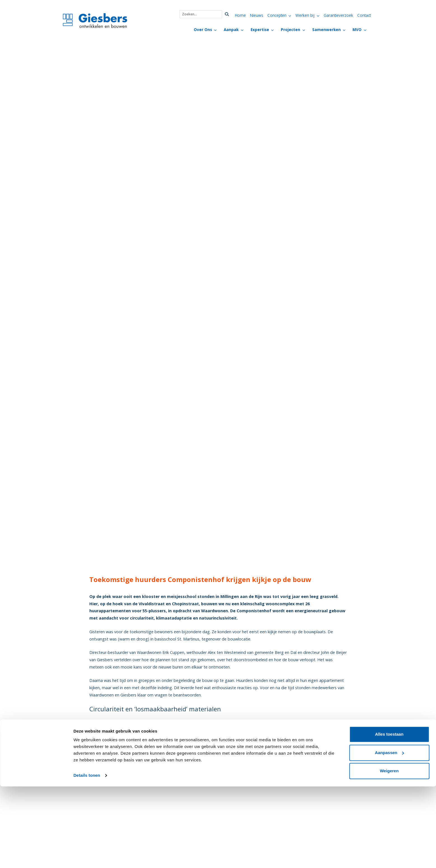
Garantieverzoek (338, 15)
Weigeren (389, 852)
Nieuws (257, 15)
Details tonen (87, 857)
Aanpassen (390, 834)
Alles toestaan (389, 816)
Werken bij (305, 15)
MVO (357, 30)
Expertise (260, 30)
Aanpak (231, 30)
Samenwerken (327, 30)
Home (240, 15)
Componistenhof (264, 729)
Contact (364, 15)
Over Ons (203, 30)
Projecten (291, 30)
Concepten (277, 15)
